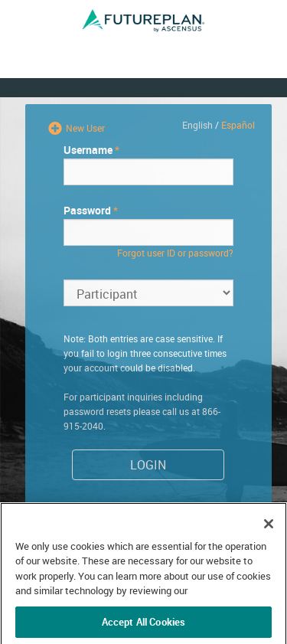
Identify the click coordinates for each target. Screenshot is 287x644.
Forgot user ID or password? (175, 253)
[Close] (269, 541)
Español (238, 125)
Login (148, 465)
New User (84, 128)
